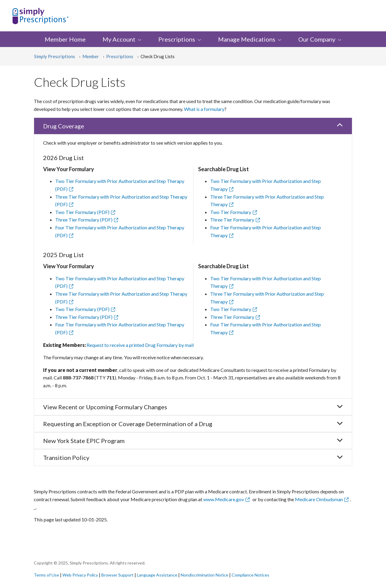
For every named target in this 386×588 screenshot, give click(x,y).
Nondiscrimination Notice (205, 575)
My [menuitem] (122, 39)
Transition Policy (193, 458)
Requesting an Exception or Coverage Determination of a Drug (193, 424)
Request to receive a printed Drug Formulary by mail (140, 345)
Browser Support (117, 575)
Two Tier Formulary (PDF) (86, 212)
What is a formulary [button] (204, 109)
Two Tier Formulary (231, 212)
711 (111, 377)
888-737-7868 (78, 377)
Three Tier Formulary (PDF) (88, 220)
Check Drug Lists (158, 56)
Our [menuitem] (320, 39)
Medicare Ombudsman (319, 499)
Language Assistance (158, 575)
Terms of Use (46, 575)
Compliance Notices (250, 575)
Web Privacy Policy (80, 575)
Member (91, 56)
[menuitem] (180, 39)
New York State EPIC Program (193, 441)
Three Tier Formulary (232, 220)
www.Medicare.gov (224, 499)
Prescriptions (120, 56)
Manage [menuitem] (250, 39)
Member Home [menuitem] (65, 39)
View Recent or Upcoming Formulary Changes (193, 407)
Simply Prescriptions (55, 56)
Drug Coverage (193, 126)
